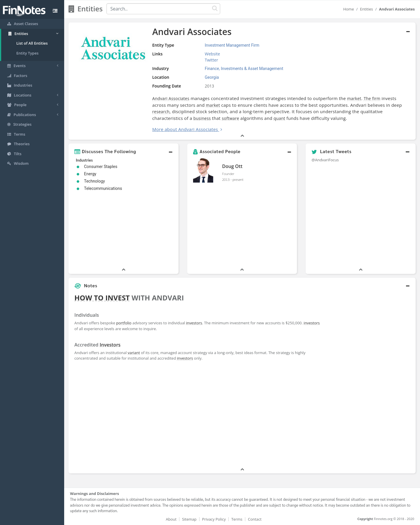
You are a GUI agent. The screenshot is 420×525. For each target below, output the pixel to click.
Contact (255, 519)
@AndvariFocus (325, 160)
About (171, 519)
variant (134, 353)
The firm (372, 98)
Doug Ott (232, 166)
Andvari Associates (171, 98)
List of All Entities (32, 43)
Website (212, 54)
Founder (228, 174)
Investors (110, 345)
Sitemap (189, 519)
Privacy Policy (214, 519)
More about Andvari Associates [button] (185, 129)
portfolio (124, 323)
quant (279, 118)
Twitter (211, 60)
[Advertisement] (371, 379)
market (354, 98)
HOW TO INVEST (102, 298)
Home (349, 9)
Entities (366, 9)
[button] (124, 151)
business (202, 118)
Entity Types (27, 53)
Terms (237, 519)
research (161, 112)
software (230, 118)
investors (194, 323)
